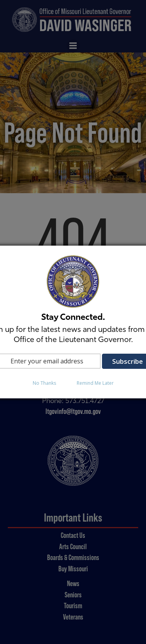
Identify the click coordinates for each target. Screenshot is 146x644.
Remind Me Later (95, 383)
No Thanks (44, 383)
